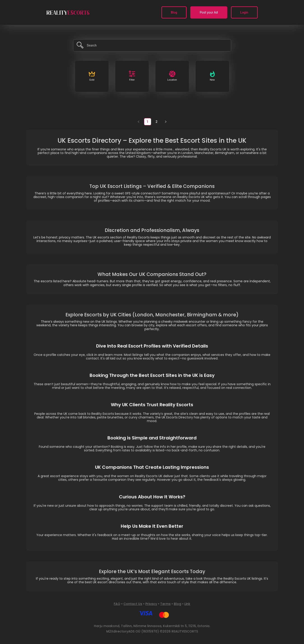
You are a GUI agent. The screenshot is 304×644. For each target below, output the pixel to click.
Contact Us (133, 604)
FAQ (117, 604)
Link (187, 604)
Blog (178, 604)
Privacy (151, 604)
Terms (165, 604)
